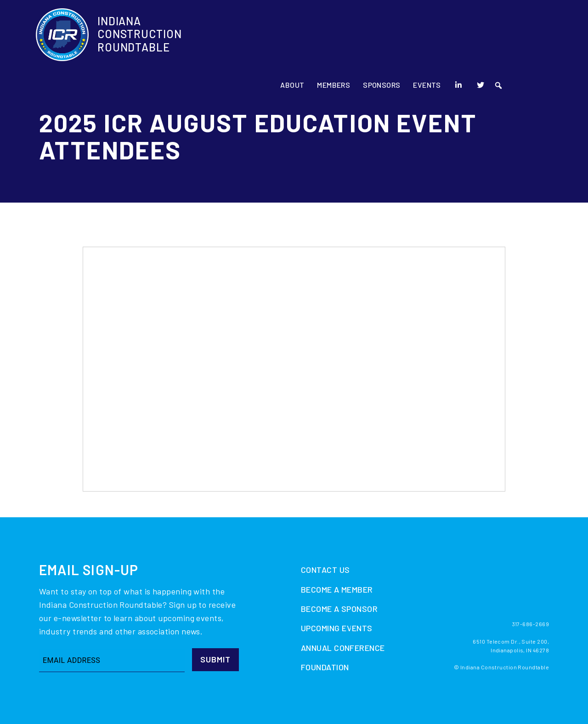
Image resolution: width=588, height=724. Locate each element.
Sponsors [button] (425, 37)
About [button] (335, 37)
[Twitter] (524, 37)
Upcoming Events (337, 628)
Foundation (325, 667)
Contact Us (325, 570)
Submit (215, 659)
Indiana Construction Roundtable (140, 37)
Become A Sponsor (339, 609)
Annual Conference (343, 648)
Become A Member (337, 589)
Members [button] (377, 37)
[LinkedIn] (502, 37)
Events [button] (471, 37)
